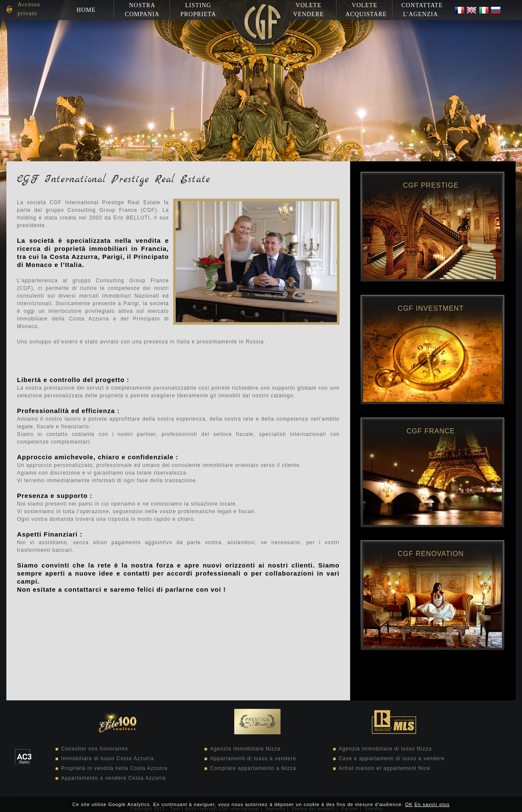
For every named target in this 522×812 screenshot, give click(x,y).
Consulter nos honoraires (95, 749)
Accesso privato (29, 9)
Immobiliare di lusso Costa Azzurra (108, 759)
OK (409, 804)
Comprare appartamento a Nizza (253, 768)
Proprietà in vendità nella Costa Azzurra (114, 768)
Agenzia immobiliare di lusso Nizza (385, 749)
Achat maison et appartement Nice (384, 768)
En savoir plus (432, 804)
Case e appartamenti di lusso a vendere (392, 759)
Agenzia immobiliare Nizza (245, 749)
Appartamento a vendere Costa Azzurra (114, 778)
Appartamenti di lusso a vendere (253, 759)
